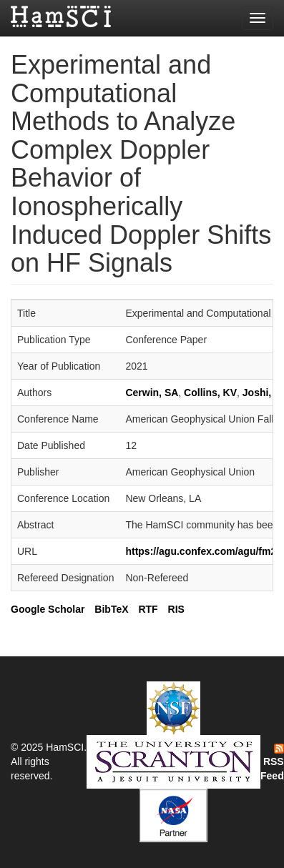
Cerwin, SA (152, 393)
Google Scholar (48, 609)
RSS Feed (272, 763)
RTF (148, 609)
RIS (176, 609)
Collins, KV (210, 393)
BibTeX (111, 609)
